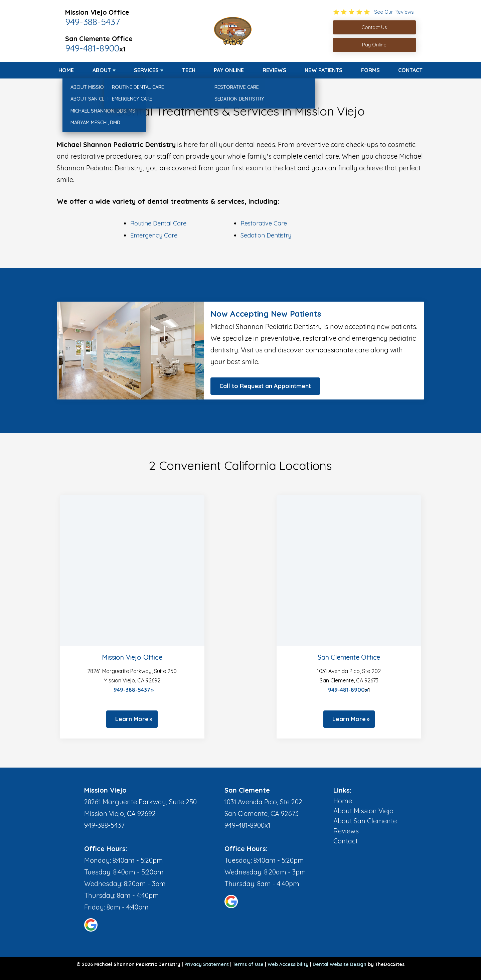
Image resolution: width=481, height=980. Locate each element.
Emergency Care (154, 235)
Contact (410, 70)
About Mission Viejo (363, 811)
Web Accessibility (288, 964)
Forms (370, 70)
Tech (189, 70)
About (102, 70)
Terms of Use (248, 964)
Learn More (132, 719)
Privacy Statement (207, 964)
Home (66, 70)
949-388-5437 (93, 22)
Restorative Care (264, 223)
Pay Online (229, 70)
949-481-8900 (92, 48)
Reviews (274, 70)
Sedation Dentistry (266, 235)
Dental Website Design (340, 964)
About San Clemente (365, 821)
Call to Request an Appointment (265, 386)
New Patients (324, 70)
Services (146, 70)
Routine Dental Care (158, 223)
